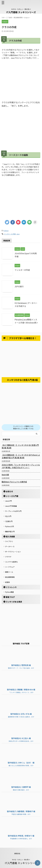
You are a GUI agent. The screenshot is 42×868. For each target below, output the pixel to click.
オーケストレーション (13, 552)
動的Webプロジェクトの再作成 (14, 482)
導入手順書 (10, 537)
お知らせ (9, 491)
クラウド (8, 557)
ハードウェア (10, 567)
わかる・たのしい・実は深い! (21, 860)
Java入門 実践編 (11, 506)
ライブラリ (9, 541)
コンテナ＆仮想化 (11, 562)
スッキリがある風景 (14, 602)
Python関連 (9, 592)
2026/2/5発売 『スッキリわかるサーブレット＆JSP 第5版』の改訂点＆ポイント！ (21, 466)
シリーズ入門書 (12, 496)
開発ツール (9, 572)
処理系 (8, 582)
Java (18, 234)
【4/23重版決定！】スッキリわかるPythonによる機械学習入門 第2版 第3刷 (21, 456)
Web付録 (5, 475)
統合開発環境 (10, 577)
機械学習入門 (10, 532)
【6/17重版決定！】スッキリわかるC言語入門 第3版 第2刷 (20, 446)
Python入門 (9, 526)
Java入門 (8, 501)
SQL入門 (8, 516)
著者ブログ (10, 597)
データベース (10, 546)
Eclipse (6, 231)
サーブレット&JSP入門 (13, 511)
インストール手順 (10, 234)
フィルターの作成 (22, 270)
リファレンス (11, 587)
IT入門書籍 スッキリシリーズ (21, 12)
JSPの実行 (19, 286)
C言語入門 (9, 521)
